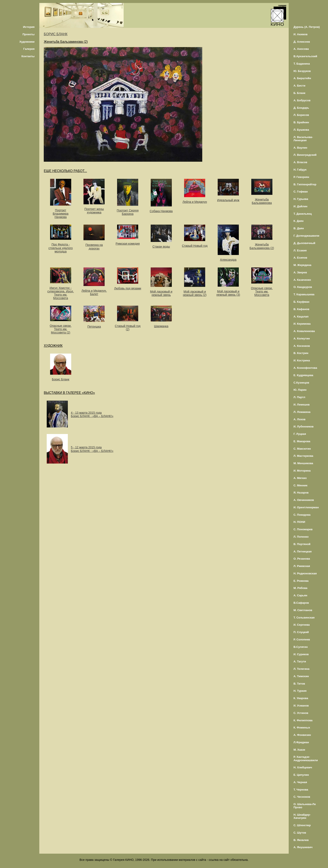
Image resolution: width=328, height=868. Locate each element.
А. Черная (300, 782)
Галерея (29, 49)
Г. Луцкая (300, 434)
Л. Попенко (301, 537)
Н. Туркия (300, 691)
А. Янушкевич (303, 847)
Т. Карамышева (304, 294)
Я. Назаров (301, 493)
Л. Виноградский (305, 155)
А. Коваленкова (304, 331)
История (29, 27)
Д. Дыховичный (304, 243)
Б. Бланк (299, 93)
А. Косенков (302, 346)
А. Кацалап (301, 317)
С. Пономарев (303, 529)
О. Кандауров (303, 287)
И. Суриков (301, 654)
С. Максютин (302, 449)
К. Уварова (301, 698)
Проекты (28, 34)
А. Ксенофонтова (305, 368)
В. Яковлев (301, 840)
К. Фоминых (302, 728)
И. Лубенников (304, 427)
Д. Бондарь (301, 108)
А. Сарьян (300, 595)
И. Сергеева (302, 625)
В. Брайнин (301, 122)
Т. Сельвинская (304, 618)
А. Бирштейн (302, 78)
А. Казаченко (302, 280)
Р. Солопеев (302, 639)
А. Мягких (300, 478)
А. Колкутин (302, 338)
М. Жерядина (303, 265)
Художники (27, 42)
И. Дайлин (301, 206)
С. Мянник (301, 485)
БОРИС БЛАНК (56, 34)
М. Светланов (303, 610)
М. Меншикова (303, 463)
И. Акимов (301, 34)
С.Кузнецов (301, 383)
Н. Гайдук (300, 170)
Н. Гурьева (301, 199)
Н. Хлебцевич (303, 767)
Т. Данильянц (303, 214)
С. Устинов (301, 713)
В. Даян (299, 228)
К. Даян (299, 221)
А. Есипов (300, 258)
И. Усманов (301, 706)
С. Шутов (300, 833)
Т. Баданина (302, 64)
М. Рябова (301, 588)
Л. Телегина (301, 669)
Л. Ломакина (302, 412)
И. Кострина (302, 360)
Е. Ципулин (301, 775)
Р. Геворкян (301, 177)
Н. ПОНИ (299, 522)
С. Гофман (301, 192)
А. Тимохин (301, 676)
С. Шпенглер (302, 825)
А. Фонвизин (302, 735)
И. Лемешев (302, 405)
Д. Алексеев (302, 42)
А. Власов (300, 162)
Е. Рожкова (301, 581)
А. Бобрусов (302, 100)
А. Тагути (300, 661)
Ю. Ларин (300, 390)
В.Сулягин (301, 647)
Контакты (28, 56)
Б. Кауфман (301, 302)
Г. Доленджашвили (306, 236)
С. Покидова (302, 515)
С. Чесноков (302, 797)
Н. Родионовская (305, 573)
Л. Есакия (300, 250)
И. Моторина (302, 471)
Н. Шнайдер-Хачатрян (302, 816)
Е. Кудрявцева (303, 375)
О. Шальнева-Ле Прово (305, 806)
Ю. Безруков (302, 71)
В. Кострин (301, 353)
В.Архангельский (305, 56)
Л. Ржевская (302, 566)
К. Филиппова (303, 720)
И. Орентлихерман (306, 507)
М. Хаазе (299, 750)
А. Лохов (300, 419)
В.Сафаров (301, 603)
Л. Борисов (301, 115)
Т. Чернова (301, 790)
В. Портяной (302, 544)
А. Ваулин (300, 148)
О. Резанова (302, 559)
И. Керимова (302, 324)
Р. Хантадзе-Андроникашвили (306, 758)
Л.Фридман (301, 742)
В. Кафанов (301, 309)
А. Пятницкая (303, 551)
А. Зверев (300, 272)
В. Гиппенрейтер (305, 184)
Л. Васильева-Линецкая (303, 139)
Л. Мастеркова (303, 456)
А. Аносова (301, 49)
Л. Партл (299, 397)
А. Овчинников (304, 500)
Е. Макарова (302, 441)
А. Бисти (299, 86)
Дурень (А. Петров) (307, 27)
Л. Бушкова (301, 130)
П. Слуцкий (301, 632)
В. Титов (299, 684)
